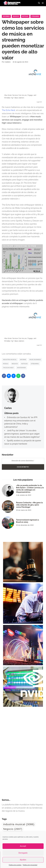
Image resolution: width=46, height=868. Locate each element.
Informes (6, 16)
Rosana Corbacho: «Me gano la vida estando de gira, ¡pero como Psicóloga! (29, 505)
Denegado (23, 853)
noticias (24, 364)
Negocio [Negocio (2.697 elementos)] (13, 829)
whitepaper (21, 368)
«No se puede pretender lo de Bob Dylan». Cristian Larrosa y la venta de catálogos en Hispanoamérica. (30, 489)
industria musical (10, 360)
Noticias (25, 16)
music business (35, 360)
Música (6, 364)
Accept (23, 846)
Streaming (35, 16)
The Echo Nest (8, 110)
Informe (23, 360)
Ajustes (23, 860)
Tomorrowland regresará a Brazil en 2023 (27, 521)
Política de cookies (15, 865)
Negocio (16, 16)
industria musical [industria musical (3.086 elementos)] (19, 824)
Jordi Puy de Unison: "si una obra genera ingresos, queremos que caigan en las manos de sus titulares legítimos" (22, 434)
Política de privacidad (30, 865)
